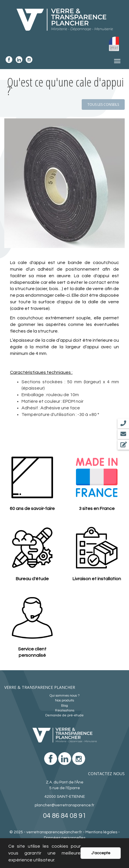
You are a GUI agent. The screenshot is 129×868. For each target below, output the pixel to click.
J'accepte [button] (101, 853)
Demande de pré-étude (64, 715)
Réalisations (65, 710)
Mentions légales (101, 832)
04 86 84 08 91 (64, 816)
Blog (64, 706)
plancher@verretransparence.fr (64, 805)
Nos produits (64, 700)
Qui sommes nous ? (65, 696)
